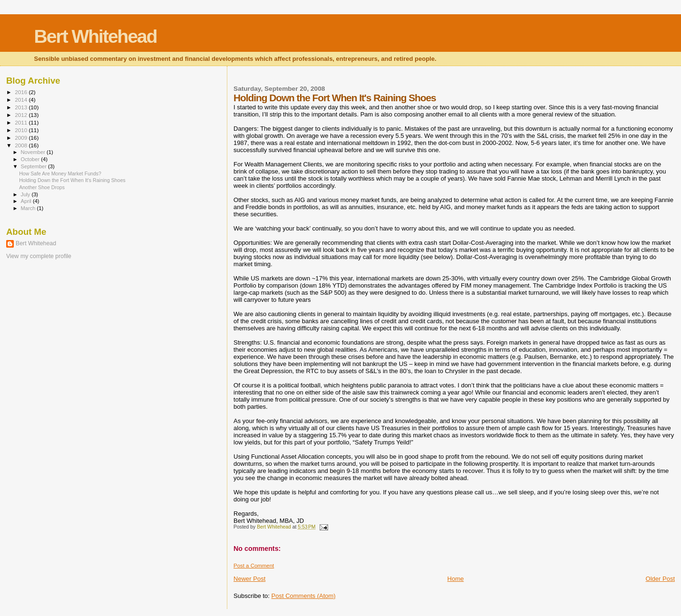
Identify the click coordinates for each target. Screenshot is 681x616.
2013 (22, 107)
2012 (22, 115)
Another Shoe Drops (42, 187)
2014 (22, 100)
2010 (22, 130)
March (29, 208)
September (35, 166)
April (27, 201)
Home (456, 579)
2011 (22, 122)
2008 (22, 145)
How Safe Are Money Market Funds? (60, 173)
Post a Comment (254, 566)
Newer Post (249, 579)
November (34, 152)
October (31, 159)
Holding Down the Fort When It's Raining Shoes (72, 180)
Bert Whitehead (96, 36)
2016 (22, 92)
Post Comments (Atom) (304, 596)
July (26, 194)
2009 (22, 138)
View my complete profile (39, 256)
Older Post (660, 579)
